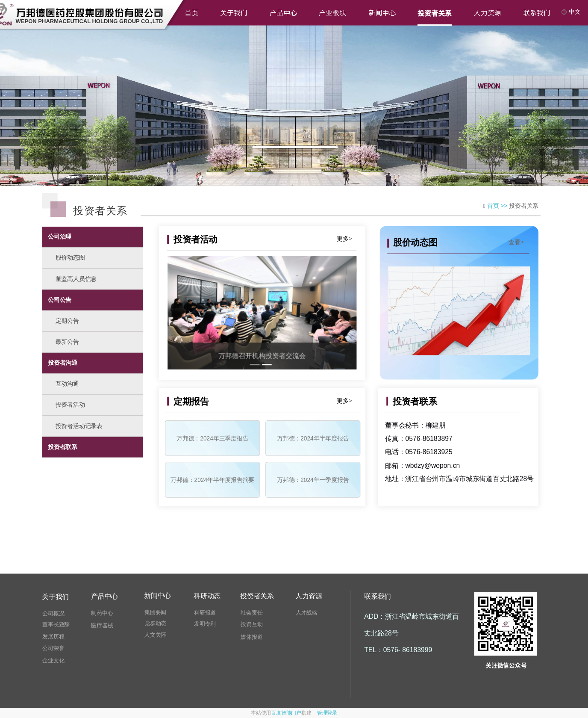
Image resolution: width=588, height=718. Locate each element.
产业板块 (332, 13)
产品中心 (283, 13)
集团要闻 (155, 612)
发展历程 (53, 637)
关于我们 (234, 13)
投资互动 (251, 625)
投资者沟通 (63, 363)
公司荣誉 (53, 649)
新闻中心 (382, 13)
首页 (191, 13)
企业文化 (53, 660)
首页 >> (498, 206)
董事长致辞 (56, 625)
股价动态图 (70, 258)
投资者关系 (435, 13)
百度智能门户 (286, 713)
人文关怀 (155, 635)
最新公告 (67, 342)
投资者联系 (63, 447)
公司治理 (60, 236)
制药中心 (102, 613)
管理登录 (327, 713)
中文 (571, 12)
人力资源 (488, 13)
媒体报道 (251, 637)
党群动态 (155, 624)
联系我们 (537, 13)
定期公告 (67, 321)
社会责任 (251, 613)
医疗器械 (102, 626)
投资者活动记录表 (79, 426)
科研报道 (205, 613)
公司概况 (53, 613)
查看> (516, 242)
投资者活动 (70, 405)
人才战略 (307, 613)
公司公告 (60, 300)
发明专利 (205, 624)
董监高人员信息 (76, 279)
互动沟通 (67, 384)
